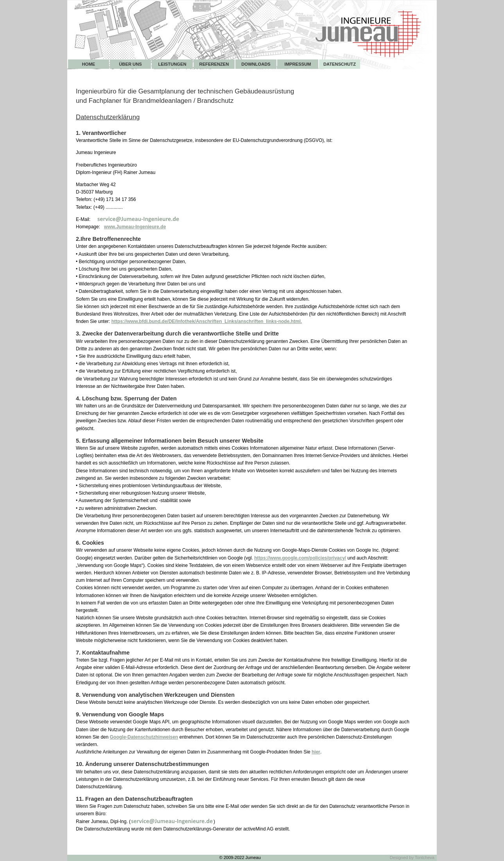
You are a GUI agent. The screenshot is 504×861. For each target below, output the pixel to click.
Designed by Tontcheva (412, 857)
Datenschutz (340, 64)
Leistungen (172, 64)
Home (89, 64)
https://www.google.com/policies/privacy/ (300, 558)
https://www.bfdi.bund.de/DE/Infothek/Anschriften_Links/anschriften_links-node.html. (207, 321)
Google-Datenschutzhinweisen (144, 737)
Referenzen (214, 64)
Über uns (130, 64)
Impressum (298, 64)
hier (316, 752)
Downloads (256, 64)
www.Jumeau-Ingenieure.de (135, 227)
